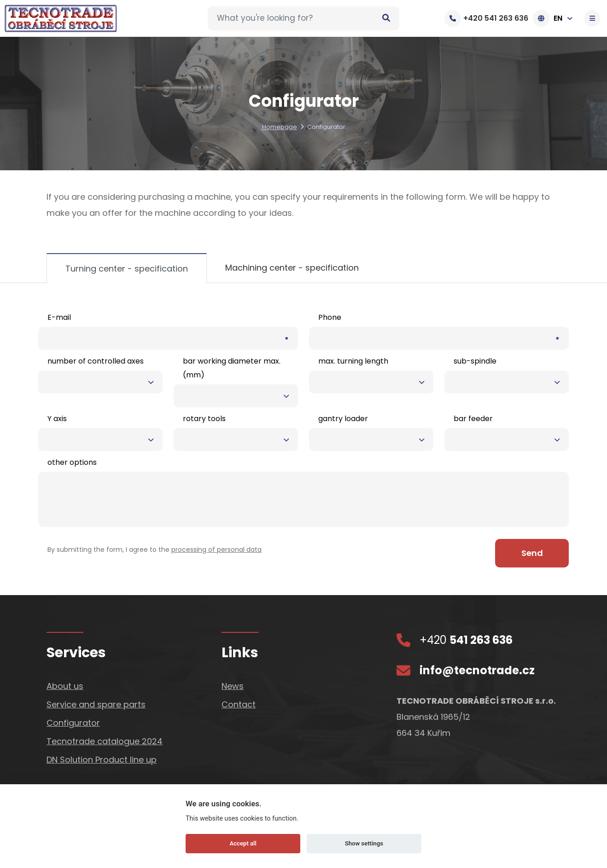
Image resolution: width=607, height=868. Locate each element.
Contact (239, 704)
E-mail (59, 317)
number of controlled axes (96, 361)
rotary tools (204, 419)
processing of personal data (216, 550)
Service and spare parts (96, 704)
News (233, 686)
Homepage (280, 127)
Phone (330, 317)
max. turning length (353, 361)
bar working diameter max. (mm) (232, 368)
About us (65, 686)
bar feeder (473, 419)
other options (72, 462)
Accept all (243, 843)
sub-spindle (475, 361)
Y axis (57, 419)
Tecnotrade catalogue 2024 (105, 741)
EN (555, 18)
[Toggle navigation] (593, 18)
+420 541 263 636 (486, 18)
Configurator (73, 722)
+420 (466, 639)
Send (532, 553)
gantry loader (343, 419)
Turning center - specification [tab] (127, 269)
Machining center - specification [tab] (292, 268)
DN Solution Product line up (102, 759)
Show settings (364, 843)
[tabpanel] (303, 439)
